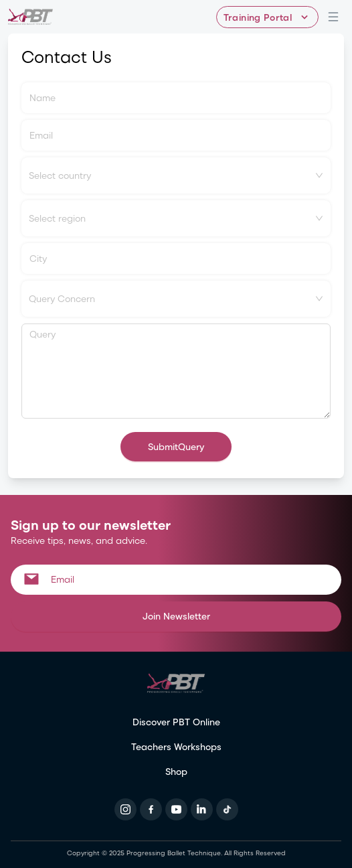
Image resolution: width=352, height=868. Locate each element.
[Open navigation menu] (333, 17)
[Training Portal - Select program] (267, 17)
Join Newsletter (176, 616)
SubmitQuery (176, 446)
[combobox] (176, 175)
